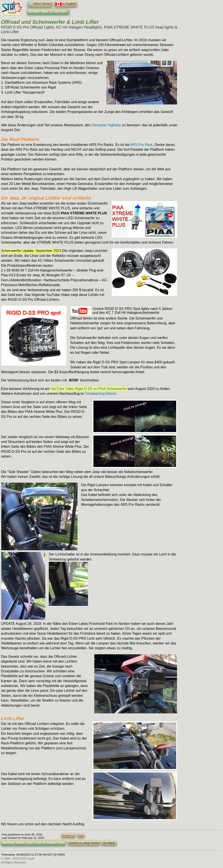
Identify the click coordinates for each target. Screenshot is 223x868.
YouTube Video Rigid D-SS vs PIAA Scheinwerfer (89, 389)
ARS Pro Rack (141, 145)
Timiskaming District (101, 394)
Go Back (109, 843)
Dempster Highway (106, 125)
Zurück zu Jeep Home (84, 843)
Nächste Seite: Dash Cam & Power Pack (33, 843)
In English (66, 4)
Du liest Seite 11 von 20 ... (48, 11)
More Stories (40, 4)
